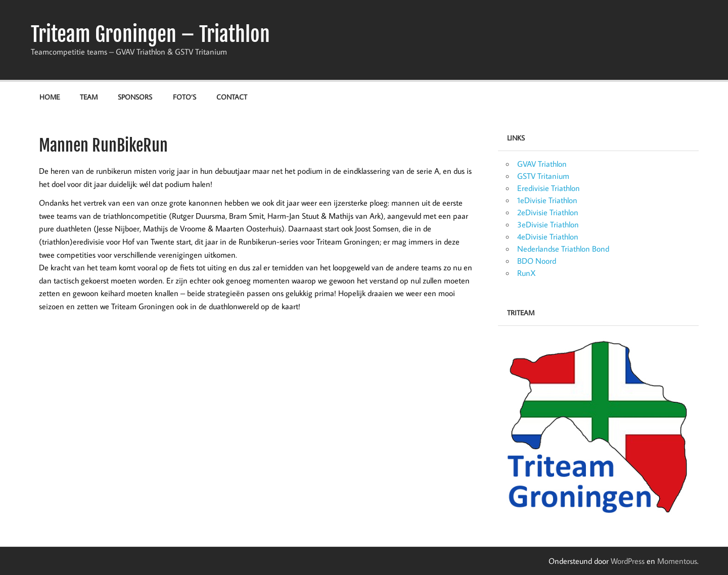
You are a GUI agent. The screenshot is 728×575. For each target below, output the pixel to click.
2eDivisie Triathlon (548, 212)
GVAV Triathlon (542, 164)
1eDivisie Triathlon (547, 200)
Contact (232, 97)
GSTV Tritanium (543, 176)
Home (50, 97)
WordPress (628, 561)
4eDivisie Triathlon (548, 236)
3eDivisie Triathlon (548, 224)
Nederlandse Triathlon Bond (563, 249)
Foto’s (185, 97)
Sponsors (135, 97)
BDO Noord (537, 261)
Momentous (677, 561)
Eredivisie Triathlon (549, 188)
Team (89, 97)
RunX (527, 273)
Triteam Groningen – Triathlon (150, 34)
